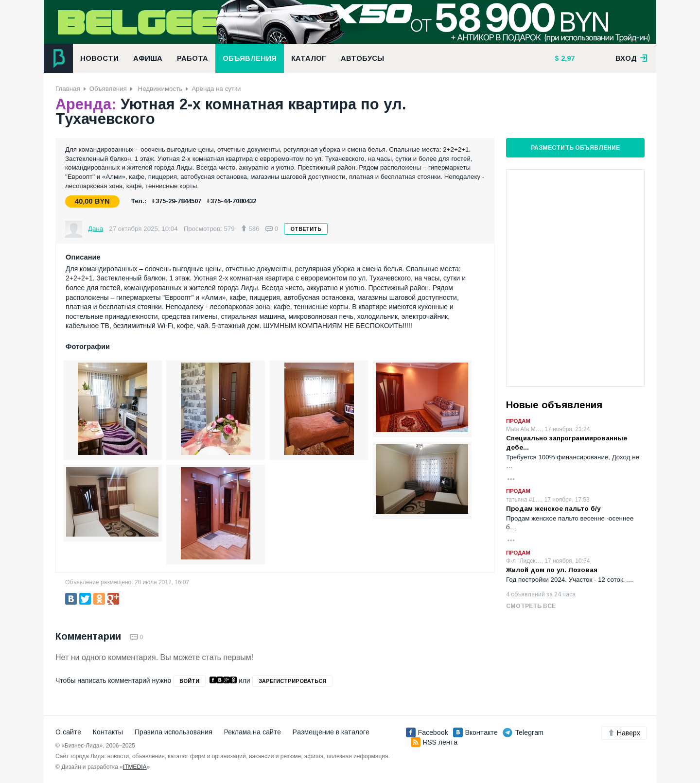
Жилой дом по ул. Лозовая (552, 570)
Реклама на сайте (253, 732)
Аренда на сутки (216, 89)
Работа (192, 58)
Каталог (309, 58)
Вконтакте (475, 732)
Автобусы (362, 58)
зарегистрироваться (292, 681)
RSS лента (434, 742)
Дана (96, 229)
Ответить (306, 229)
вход (631, 58)
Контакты (108, 732)
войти (189, 681)
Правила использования (174, 732)
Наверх (624, 733)
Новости (99, 58)
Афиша (148, 58)
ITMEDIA (135, 767)
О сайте (68, 732)
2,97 (567, 58)
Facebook (427, 732)
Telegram (523, 732)
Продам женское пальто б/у (553, 509)
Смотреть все (531, 606)
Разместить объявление (575, 148)
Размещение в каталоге (331, 732)
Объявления (250, 58)
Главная (68, 89)
